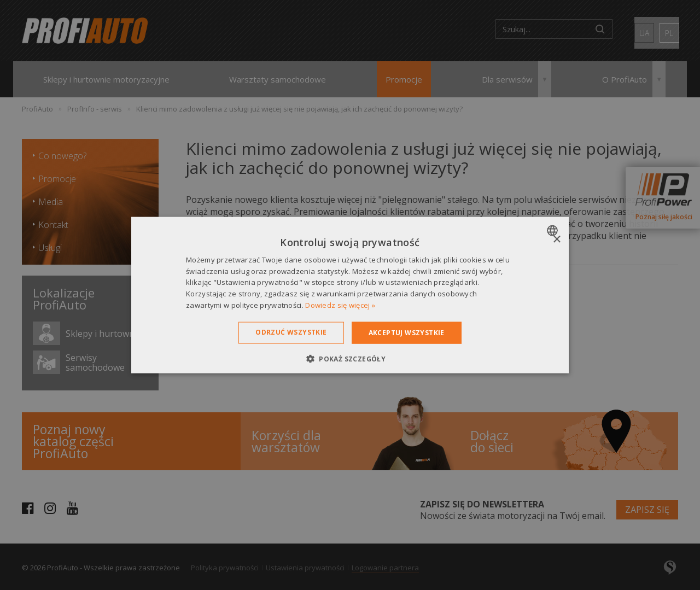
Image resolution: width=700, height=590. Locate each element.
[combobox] (554, 230)
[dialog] (350, 295)
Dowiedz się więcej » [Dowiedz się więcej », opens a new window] (340, 305)
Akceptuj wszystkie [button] (407, 332)
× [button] (556, 239)
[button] (350, 359)
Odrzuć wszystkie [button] (291, 332)
